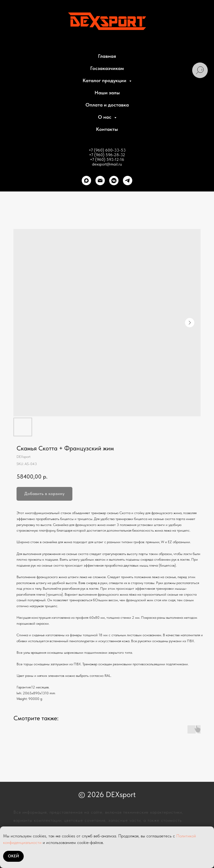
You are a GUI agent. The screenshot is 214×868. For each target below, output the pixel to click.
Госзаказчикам (107, 68)
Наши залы (107, 93)
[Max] (86, 181)
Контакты (107, 129)
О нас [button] (105, 117)
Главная (107, 56)
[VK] (114, 181)
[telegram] (128, 181)
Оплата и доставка (107, 105)
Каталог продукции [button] (105, 80)
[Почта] (100, 181)
